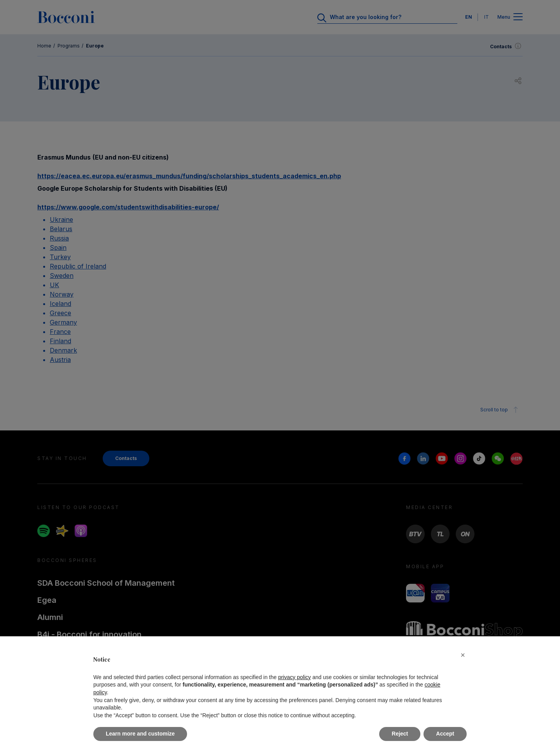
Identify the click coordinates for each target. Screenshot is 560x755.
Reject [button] (400, 734)
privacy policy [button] (294, 677)
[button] (463, 655)
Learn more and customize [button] (140, 734)
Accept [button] (445, 734)
